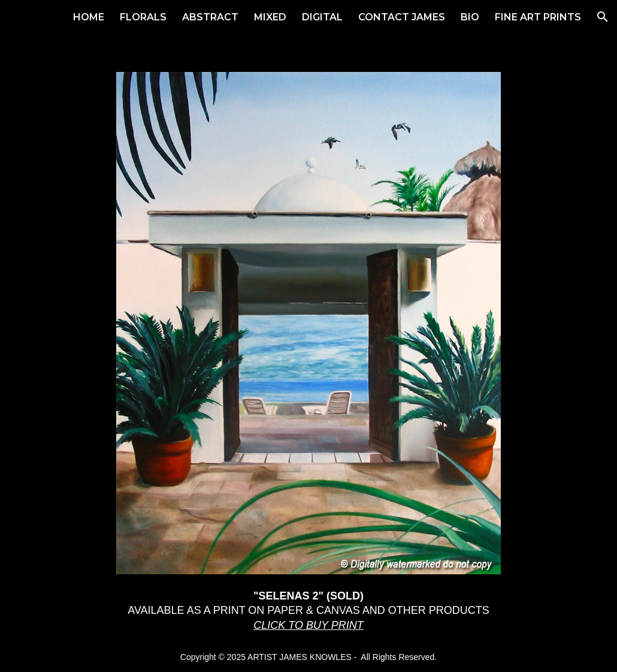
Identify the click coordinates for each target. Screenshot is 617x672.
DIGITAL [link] (322, 17)
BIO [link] (470, 17)
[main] (308, 611)
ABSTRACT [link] (210, 17)
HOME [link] (89, 17)
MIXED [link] (270, 17)
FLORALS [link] (143, 17)
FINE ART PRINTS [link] (538, 17)
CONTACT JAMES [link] (402, 17)
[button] (603, 17)
